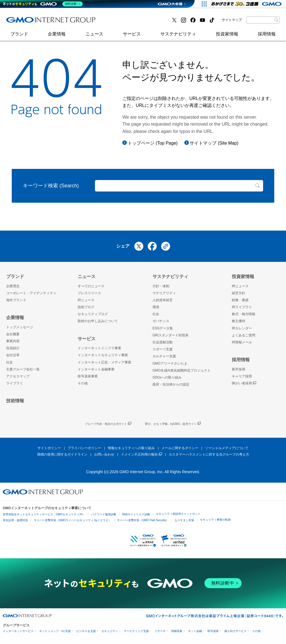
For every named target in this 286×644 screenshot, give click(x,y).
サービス (132, 37)
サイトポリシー (49, 448)
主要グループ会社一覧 (23, 369)
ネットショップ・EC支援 (55, 631)
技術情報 (15, 401)
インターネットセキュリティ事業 (46, 22)
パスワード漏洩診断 (104, 514)
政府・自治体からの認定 (171, 384)
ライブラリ (15, 383)
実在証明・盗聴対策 (15, 520)
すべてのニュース (91, 286)
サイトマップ (232, 20)
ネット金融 (195, 631)
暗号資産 (213, 631)
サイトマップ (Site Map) (214, 143)
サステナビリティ (178, 37)
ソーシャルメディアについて (227, 448)
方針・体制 (161, 286)
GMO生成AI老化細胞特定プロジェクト (182, 370)
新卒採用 (239, 369)
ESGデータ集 (163, 328)
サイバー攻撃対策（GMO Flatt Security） (143, 520)
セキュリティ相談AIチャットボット (178, 514)
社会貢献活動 (163, 342)
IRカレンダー (242, 328)
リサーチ (160, 631)
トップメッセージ (20, 327)
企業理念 (13, 286)
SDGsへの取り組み (167, 377)
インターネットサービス (18, 631)
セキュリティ (110, 631)
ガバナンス (161, 321)
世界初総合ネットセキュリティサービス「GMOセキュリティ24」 (44, 514)
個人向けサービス (235, 631)
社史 (88, 22)
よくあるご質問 (244, 335)
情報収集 (177, 631)
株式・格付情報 (244, 314)
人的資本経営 (163, 300)
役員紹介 (13, 348)
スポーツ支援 (163, 349)
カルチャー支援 (164, 356)
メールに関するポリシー (180, 448)
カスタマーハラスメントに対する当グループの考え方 (209, 454)
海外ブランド (16, 300)
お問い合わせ (104, 454)
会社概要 (13, 334)
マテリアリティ (164, 293)
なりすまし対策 (184, 520)
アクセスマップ (18, 376)
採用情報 (267, 37)
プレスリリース (89, 293)
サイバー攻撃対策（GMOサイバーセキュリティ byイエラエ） (72, 520)
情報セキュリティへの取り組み (131, 448)
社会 (156, 314)
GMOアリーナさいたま (170, 363)
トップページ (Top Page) (153, 143)
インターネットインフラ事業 (99, 348)
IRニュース (86, 300)
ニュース (94, 37)
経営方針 (239, 293)
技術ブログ (23, 22)
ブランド (19, 37)
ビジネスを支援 (86, 631)
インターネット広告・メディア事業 (104, 362)
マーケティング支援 (136, 631)
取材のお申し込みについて (98, 321)
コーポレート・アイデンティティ (31, 293)
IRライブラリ (242, 307)
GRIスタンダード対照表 (171, 335)
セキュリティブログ (127, 22)
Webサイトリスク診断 (136, 514)
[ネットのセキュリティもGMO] (43, 4)
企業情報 (57, 37)
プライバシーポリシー (84, 448)
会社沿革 (13, 355)
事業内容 (13, 341)
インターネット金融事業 (132, 22)
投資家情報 (227, 37)
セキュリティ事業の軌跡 (215, 520)
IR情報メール (242, 342)
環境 (156, 307)
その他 (83, 383)
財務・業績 (240, 300)
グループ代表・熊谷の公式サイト (108, 424)
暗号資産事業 (88, 376)
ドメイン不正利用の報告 (141, 455)
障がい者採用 (244, 383)
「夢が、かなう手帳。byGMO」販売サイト (172, 424)
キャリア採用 (242, 376)
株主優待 (239, 321)
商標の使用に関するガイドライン (62, 454)
